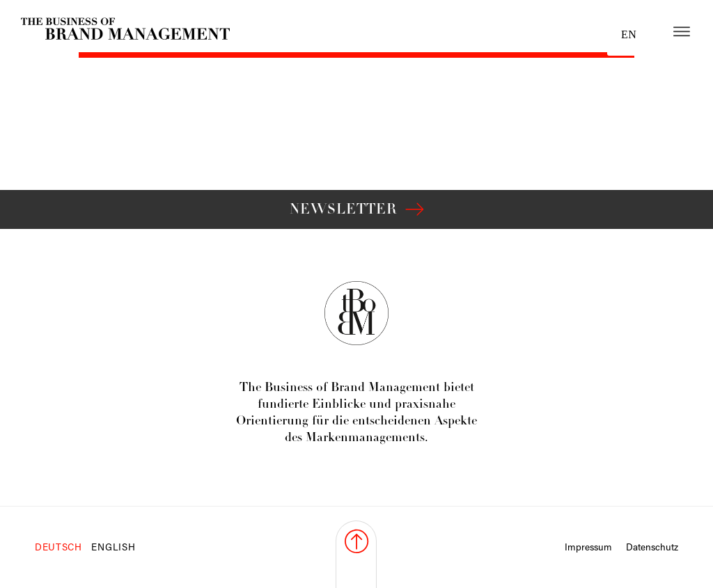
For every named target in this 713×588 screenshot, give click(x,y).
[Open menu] (682, 31)
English (113, 548)
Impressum (588, 548)
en (629, 34)
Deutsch (58, 548)
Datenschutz (652, 548)
